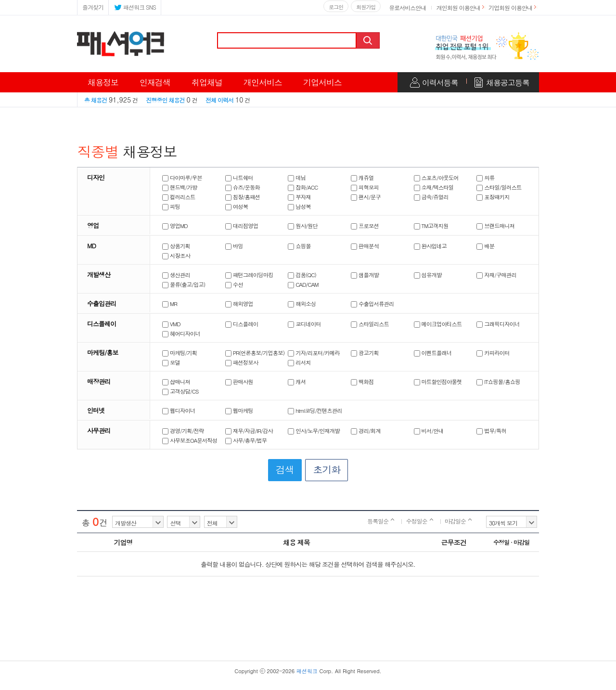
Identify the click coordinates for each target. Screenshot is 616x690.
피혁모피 (365, 187)
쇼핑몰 (299, 246)
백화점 (362, 382)
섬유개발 (428, 275)
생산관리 (176, 275)
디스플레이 (242, 324)
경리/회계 (366, 431)
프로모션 (365, 226)
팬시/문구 (366, 197)
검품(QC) (302, 275)
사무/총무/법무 (246, 440)
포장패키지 (493, 197)
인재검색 (155, 82)
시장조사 (176, 256)
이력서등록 (440, 83)
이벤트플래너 (433, 353)
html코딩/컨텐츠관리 (315, 410)
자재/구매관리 (496, 275)
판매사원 (239, 382)
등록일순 (381, 521)
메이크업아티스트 (438, 324)
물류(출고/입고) (184, 284)
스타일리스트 (370, 324)
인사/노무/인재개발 (314, 431)
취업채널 (207, 82)
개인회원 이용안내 (458, 7)
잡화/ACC (303, 187)
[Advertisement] (308, 632)
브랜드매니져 (495, 226)
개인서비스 (263, 82)
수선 (234, 284)
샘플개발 (365, 275)
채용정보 (103, 82)
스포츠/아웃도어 (436, 178)
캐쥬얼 (362, 178)
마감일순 (458, 521)
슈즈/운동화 (243, 187)
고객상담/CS (180, 391)
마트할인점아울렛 (438, 382)
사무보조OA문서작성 (190, 440)
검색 (369, 40)
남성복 (299, 206)
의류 (485, 178)
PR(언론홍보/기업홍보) (255, 353)
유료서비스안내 (407, 7)
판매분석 (365, 246)
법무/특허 (491, 431)
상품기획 (176, 246)
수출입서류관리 (372, 304)
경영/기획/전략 (183, 431)
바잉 (234, 246)
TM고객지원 (431, 226)
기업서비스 (322, 82)
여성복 (237, 206)
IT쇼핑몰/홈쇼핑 (498, 382)
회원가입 (366, 7)
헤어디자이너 (181, 333)
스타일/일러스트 (499, 187)
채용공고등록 (508, 83)
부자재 (299, 197)
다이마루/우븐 (182, 178)
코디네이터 (304, 324)
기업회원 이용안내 (510, 7)
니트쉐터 (239, 178)
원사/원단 (303, 226)
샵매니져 (176, 382)
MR (170, 304)
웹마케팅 (239, 410)
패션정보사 (242, 362)
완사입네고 (430, 246)
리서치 (299, 362)
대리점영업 (242, 226)
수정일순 (420, 521)
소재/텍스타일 (434, 187)
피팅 (171, 206)
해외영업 (239, 304)
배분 (485, 246)
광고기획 (365, 353)
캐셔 (297, 382)
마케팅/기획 (180, 353)
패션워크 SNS (135, 6)
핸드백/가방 (180, 187)
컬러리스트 (179, 197)
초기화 (327, 469)
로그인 (336, 7)
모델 (171, 362)
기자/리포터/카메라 (314, 353)
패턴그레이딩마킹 (249, 275)
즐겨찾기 (93, 7)
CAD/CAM (303, 284)
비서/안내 (429, 431)
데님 (297, 178)
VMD (171, 324)
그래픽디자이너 (498, 324)
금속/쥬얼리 (431, 197)
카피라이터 (493, 353)
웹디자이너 (179, 410)
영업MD (175, 226)
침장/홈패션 (243, 197)
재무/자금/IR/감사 (249, 431)
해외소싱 (302, 304)
